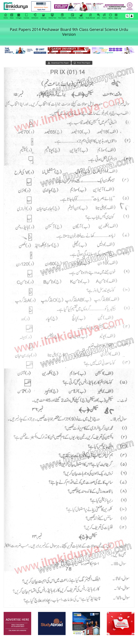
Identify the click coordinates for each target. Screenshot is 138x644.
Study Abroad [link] (90, 16)
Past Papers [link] (62, 16)
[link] (41, 6)
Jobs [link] (98, 16)
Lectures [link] (43, 16)
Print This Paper (82, 63)
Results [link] (81, 16)
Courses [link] (26, 16)
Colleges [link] (19, 16)
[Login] (132, 16)
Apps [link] (116, 16)
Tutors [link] (104, 16)
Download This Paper (58, 63)
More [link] (110, 16)
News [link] (12, 16)
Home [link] (6, 16)
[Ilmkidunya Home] (16, 6)
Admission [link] (35, 16)
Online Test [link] (52, 16)
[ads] (17, 623)
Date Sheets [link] (72, 16)
